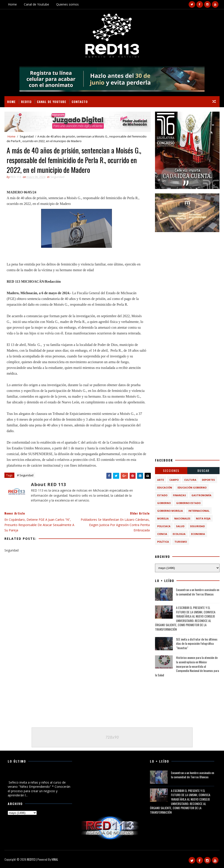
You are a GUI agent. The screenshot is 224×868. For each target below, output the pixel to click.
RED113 (26, 102)
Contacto (80, 102)
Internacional (199, 511)
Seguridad (27, 136)
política (163, 542)
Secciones (171, 470)
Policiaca (164, 526)
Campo (174, 480)
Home (12, 4)
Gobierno (164, 503)
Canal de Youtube (36, 4)
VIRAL (55, 859)
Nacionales (182, 518)
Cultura (190, 480)
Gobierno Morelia (170, 511)
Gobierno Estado (188, 503)
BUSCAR (203, 470)
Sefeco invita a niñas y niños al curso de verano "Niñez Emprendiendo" (36, 775)
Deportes (208, 480)
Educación (165, 487)
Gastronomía (201, 495)
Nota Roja (203, 518)
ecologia (179, 534)
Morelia (163, 518)
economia (198, 534)
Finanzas (179, 495)
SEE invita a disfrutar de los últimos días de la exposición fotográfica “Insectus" (197, 643)
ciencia (162, 534)
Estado (162, 495)
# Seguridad (25, 475)
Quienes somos (67, 4)
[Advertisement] (187, 264)
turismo (181, 542)
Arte (161, 480)
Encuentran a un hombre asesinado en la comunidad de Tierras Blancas (198, 592)
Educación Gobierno (192, 487)
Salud (180, 526)
